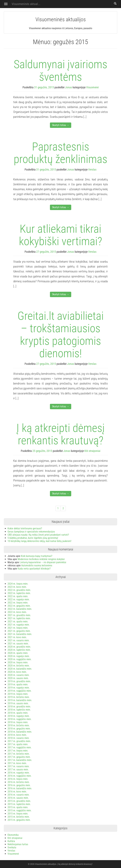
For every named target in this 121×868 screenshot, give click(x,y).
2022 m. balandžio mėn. (20, 609)
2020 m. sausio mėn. (18, 678)
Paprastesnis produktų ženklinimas (60, 153)
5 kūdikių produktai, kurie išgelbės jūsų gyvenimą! (33, 538)
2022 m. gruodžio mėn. (19, 590)
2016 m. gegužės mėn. (19, 785)
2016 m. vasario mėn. (19, 795)
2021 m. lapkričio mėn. (19, 618)
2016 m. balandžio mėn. (20, 788)
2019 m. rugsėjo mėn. (19, 688)
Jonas (69, 87)
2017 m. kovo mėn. (17, 763)
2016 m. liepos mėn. (18, 779)
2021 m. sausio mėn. (18, 644)
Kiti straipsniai (92, 451)
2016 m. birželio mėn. (19, 782)
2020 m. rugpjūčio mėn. (20, 659)
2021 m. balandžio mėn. (20, 634)
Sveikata (12, 847)
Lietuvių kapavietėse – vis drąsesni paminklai (43, 562)
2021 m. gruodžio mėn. (19, 615)
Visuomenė (92, 87)
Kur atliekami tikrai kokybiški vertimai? (60, 235)
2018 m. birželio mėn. (19, 725)
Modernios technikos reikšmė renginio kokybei (41, 559)
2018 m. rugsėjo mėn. (19, 716)
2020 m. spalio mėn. (18, 653)
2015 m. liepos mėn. (18, 814)
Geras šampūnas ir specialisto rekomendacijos (31, 532)
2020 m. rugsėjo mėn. (19, 656)
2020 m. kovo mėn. (17, 672)
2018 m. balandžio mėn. (20, 732)
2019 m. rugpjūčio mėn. (20, 691)
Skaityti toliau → (61, 125)
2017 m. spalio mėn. (18, 744)
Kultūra (11, 841)
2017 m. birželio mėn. (19, 754)
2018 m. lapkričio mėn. (19, 710)
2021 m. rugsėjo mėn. (19, 625)
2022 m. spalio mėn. (18, 596)
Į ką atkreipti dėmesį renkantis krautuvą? (60, 434)
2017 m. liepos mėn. (18, 751)
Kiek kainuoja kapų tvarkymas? (37, 556)
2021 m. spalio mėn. (18, 622)
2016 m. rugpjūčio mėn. (20, 776)
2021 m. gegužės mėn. (19, 631)
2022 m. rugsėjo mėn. (19, 599)
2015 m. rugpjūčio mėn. (20, 810)
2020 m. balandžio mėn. (20, 669)
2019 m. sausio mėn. (18, 703)
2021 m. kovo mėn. (17, 637)
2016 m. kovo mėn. (17, 792)
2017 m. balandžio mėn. (20, 760)
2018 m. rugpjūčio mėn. (20, 719)
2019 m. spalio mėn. (18, 684)
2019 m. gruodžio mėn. (19, 681)
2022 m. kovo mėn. (17, 612)
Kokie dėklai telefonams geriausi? (25, 528)
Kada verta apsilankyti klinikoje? (34, 569)
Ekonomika (13, 835)
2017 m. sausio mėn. (18, 770)
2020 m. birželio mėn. (19, 666)
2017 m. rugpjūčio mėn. (20, 747)
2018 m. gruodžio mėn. (19, 707)
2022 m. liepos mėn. (18, 603)
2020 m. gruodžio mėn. (19, 647)
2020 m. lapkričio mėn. (19, 650)
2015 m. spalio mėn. (18, 807)
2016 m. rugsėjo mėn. (19, 773)
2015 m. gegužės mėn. (19, 820)
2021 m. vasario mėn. (19, 640)
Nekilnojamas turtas (18, 844)
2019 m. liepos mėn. (18, 694)
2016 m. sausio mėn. (18, 798)
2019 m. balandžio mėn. (20, 700)
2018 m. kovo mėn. (17, 735)
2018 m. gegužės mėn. (19, 729)
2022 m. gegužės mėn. (19, 606)
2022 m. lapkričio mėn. (19, 593)
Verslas (92, 169)
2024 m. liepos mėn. (18, 584)
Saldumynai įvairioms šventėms (60, 71)
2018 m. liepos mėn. (18, 722)
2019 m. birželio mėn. (19, 697)
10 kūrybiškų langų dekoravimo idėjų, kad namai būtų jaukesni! (39, 541)
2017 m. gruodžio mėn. (19, 741)
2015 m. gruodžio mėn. (19, 801)
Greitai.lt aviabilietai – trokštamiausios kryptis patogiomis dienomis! (61, 335)
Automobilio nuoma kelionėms (37, 565)
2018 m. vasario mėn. (19, 738)
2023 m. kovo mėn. (17, 587)
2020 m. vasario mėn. (19, 675)
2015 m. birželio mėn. (19, 817)
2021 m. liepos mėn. (18, 628)
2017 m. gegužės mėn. (19, 757)
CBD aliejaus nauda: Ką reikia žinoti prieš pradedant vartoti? (38, 535)
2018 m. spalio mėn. (18, 713)
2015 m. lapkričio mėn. (19, 804)
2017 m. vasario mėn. (19, 766)
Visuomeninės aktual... (26, 4)
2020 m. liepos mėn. (18, 662)
